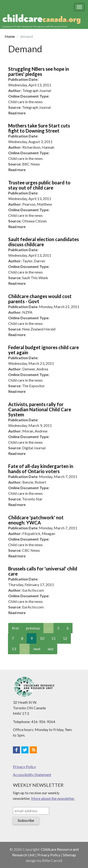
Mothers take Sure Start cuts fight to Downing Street (39, 128)
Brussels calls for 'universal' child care (43, 571)
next (37, 649)
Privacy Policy (24, 767)
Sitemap (69, 855)
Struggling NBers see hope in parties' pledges (39, 71)
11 (54, 638)
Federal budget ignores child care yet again (44, 350)
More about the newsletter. (53, 798)
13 (14, 649)
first (15, 628)
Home (10, 36)
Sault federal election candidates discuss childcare (44, 242)
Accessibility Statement (32, 775)
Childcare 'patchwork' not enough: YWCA (36, 520)
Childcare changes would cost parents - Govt (40, 299)
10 (42, 638)
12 (65, 638)
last (51, 649)
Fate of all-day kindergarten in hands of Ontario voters (41, 469)
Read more (17, 113)
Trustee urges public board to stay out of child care (39, 185)
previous (33, 628)
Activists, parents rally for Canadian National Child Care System (40, 409)
